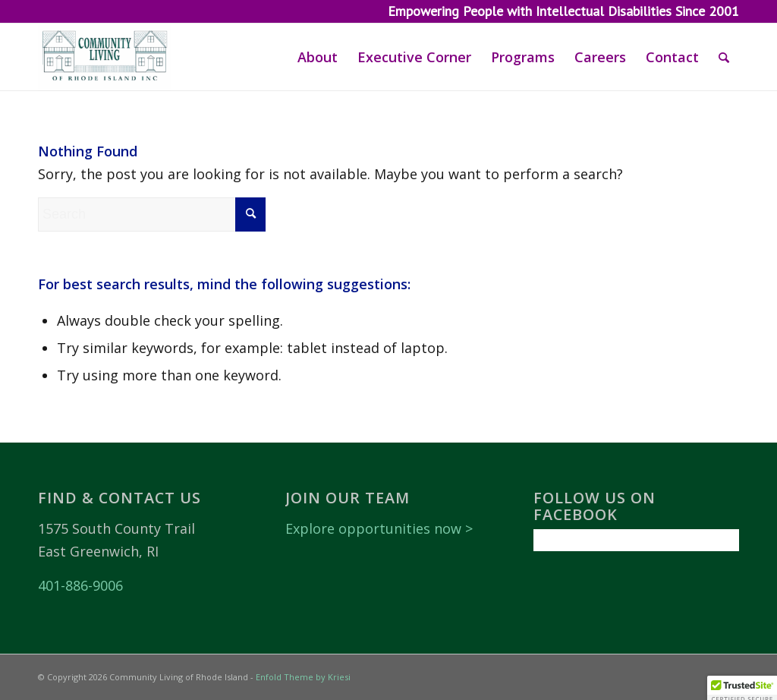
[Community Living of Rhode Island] (105, 57)
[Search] (724, 57)
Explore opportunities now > (379, 528)
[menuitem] (318, 57)
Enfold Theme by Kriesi (303, 677)
